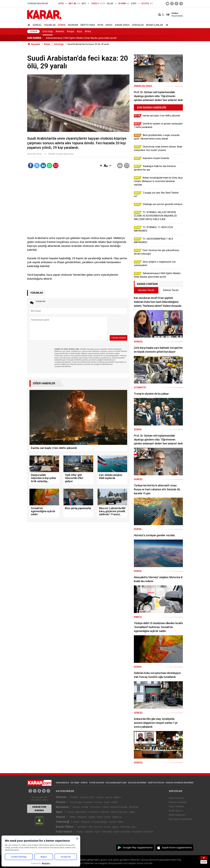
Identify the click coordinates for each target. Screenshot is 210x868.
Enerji (105, 807)
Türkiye (100, 797)
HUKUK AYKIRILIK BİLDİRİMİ (179, 783)
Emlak (85, 807)
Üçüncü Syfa (87, 797)
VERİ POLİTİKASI (156, 783)
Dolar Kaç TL (176, 811)
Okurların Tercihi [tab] (146, 290)
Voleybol (93, 812)
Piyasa (76, 807)
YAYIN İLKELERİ (97, 783)
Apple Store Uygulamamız (177, 848)
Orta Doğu (48, 31)
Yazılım (113, 822)
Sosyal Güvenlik (119, 807)
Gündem (82, 827)
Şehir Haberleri (177, 815)
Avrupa (70, 31)
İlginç (115, 827)
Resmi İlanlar (154, 25)
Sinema (98, 827)
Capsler (89, 832)
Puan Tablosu (176, 806)
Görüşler (138, 25)
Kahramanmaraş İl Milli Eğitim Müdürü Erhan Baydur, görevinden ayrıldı (81, 38)
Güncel (37, 25)
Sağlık (92, 817)
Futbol (70, 812)
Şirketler (134, 807)
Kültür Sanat (104, 817)
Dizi (91, 827)
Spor (100, 25)
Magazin (82, 817)
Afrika (88, 31)
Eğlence (117, 817)
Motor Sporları (119, 812)
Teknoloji (62, 822)
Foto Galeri (64, 832)
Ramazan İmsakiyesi (180, 819)
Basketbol (81, 812)
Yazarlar (50, 25)
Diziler (73, 817)
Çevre (109, 797)
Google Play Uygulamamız (138, 848)
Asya (79, 31)
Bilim (121, 822)
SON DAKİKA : (35, 38)
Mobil (76, 822)
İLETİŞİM (75, 783)
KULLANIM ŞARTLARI (116, 783)
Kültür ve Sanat (122, 832)
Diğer (132, 812)
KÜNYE (84, 783)
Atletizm (105, 812)
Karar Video (122, 25)
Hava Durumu (176, 798)
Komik (107, 827)
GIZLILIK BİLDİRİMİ (137, 783)
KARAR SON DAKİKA (39, 809)
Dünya (62, 25)
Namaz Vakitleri (178, 802)
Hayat (109, 25)
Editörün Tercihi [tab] (171, 290)
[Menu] (166, 25)
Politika (74, 797)
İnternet (86, 822)
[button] (101, 166)
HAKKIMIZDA (62, 783)
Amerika (60, 31)
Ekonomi (73, 25)
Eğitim (117, 797)
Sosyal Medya (100, 822)
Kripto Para (88, 25)
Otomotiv (95, 807)
